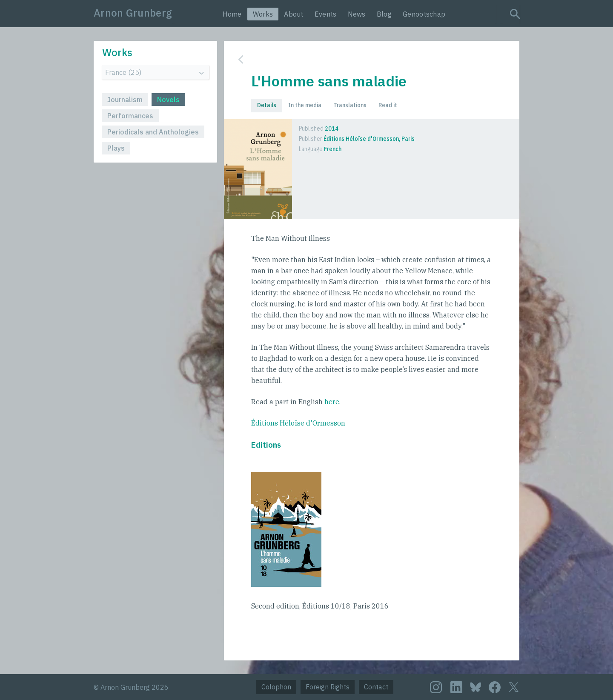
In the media (305, 105)
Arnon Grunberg (133, 13)
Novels (168, 100)
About (294, 14)
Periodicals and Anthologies (153, 132)
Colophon (276, 687)
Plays (116, 148)
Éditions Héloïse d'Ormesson (298, 423)
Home (232, 14)
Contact (376, 687)
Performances (130, 116)
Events (326, 14)
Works (263, 14)
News (357, 14)
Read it (388, 105)
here (332, 402)
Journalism (125, 100)
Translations (350, 105)
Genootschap (424, 14)
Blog (384, 14)
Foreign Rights (328, 687)
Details (267, 105)
